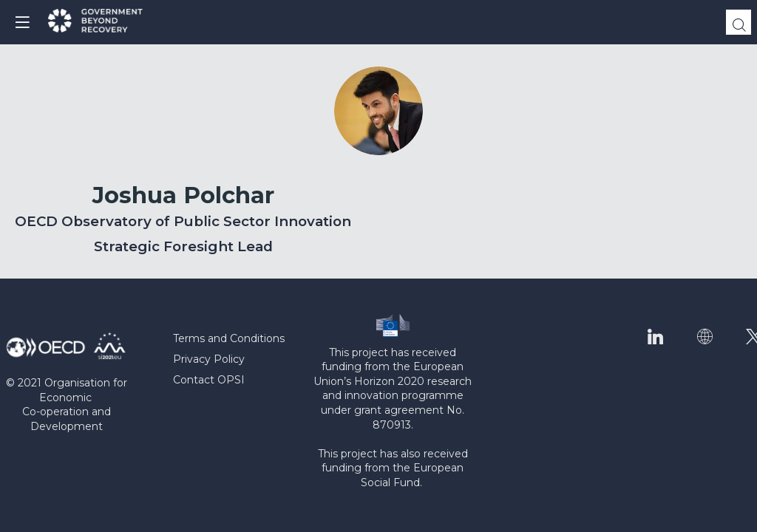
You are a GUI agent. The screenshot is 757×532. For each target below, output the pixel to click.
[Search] (739, 22)
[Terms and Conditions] (238, 340)
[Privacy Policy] (238, 360)
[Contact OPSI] (238, 381)
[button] (22, 22)
